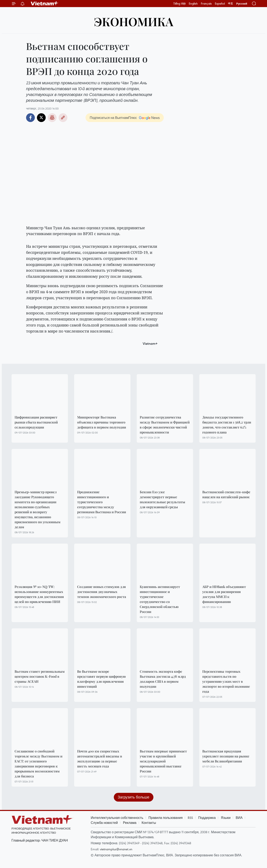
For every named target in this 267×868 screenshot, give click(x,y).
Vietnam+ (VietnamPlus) (45, 4)
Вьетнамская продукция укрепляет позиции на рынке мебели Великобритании (226, 756)
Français (206, 4)
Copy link (63, 118)
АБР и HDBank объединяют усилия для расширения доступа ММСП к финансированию (224, 594)
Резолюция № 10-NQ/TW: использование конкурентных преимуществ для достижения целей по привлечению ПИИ (39, 594)
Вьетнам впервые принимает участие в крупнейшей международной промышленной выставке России (163, 761)
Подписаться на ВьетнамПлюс (113, 118)
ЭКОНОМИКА (134, 21)
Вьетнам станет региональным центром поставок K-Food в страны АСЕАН (40, 676)
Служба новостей (104, 823)
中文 (230, 4)
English (193, 4)
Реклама (130, 823)
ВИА (239, 818)
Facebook (30, 118)
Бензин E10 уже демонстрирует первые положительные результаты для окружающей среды (162, 499)
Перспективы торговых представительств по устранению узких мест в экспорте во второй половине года (226, 681)
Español (220, 4)
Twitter (41, 118)
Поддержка (207, 818)
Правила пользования (166, 818)
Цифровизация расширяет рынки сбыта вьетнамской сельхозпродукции (36, 422)
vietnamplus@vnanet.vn (116, 849)
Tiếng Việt (179, 4)
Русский (242, 4)
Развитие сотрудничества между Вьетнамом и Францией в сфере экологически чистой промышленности (165, 425)
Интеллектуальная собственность (117, 818)
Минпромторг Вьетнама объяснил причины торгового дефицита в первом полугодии (102, 422)
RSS (190, 818)
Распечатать (52, 118)
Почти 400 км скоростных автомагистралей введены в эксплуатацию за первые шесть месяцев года (100, 759)
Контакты (149, 823)
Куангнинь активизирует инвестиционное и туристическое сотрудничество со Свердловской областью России (160, 599)
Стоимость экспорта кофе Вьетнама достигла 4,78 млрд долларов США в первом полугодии (163, 679)
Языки (226, 818)
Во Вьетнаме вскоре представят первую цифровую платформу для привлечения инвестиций (101, 679)
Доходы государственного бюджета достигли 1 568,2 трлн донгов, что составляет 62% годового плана (227, 425)
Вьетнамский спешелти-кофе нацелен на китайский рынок (226, 494)
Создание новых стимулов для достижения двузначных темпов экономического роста (102, 592)
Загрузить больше (133, 797)
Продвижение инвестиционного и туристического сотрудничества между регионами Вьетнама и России (102, 502)
